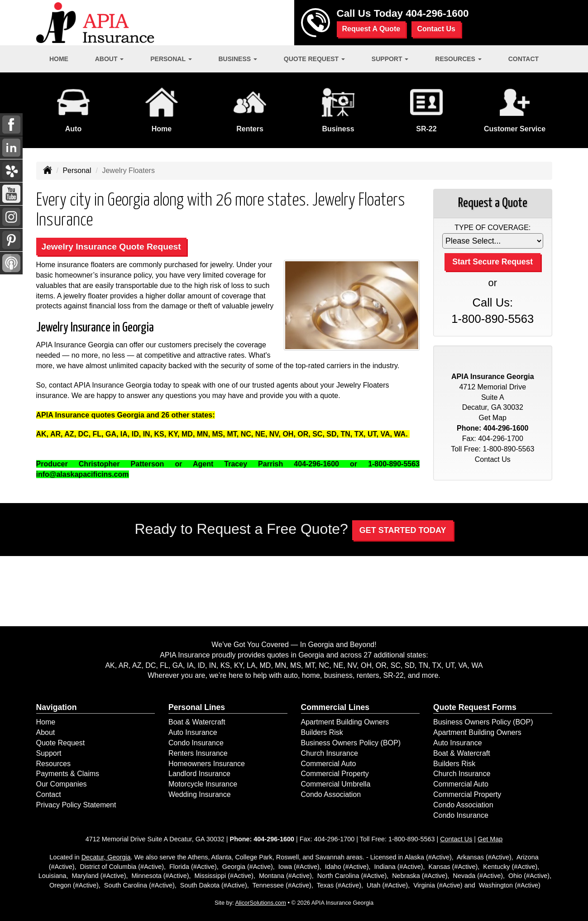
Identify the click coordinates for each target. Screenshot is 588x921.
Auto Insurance (193, 732)
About (46, 732)
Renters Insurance (198, 753)
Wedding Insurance (200, 794)
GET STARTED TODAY (403, 530)
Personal (77, 170)
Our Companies (62, 784)
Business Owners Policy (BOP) (351, 743)
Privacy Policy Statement (76, 805)
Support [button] (390, 59)
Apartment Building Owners (345, 722)
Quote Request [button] (314, 59)
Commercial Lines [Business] (335, 707)
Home (59, 59)
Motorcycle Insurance (203, 784)
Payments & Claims (68, 774)
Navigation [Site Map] (57, 707)
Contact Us (436, 29)
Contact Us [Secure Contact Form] (493, 459)
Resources (53, 764)
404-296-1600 (437, 13)
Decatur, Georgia (106, 857)
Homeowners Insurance (207, 764)
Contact (523, 59)
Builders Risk (322, 732)
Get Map (493, 418)
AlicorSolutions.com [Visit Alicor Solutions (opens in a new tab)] (260, 903)
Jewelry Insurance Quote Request (111, 247)
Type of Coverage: (492, 228)
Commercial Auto (329, 764)
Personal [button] (171, 59)
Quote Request (61, 743)
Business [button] (238, 59)
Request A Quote (371, 29)
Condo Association (331, 794)
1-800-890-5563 (492, 319)
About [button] (110, 59)
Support (49, 753)
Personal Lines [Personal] (197, 707)
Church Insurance (330, 753)
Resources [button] (458, 59)
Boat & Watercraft (197, 722)
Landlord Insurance (199, 774)
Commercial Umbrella (336, 784)
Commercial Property (335, 774)
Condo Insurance (196, 743)
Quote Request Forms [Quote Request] (475, 707)
